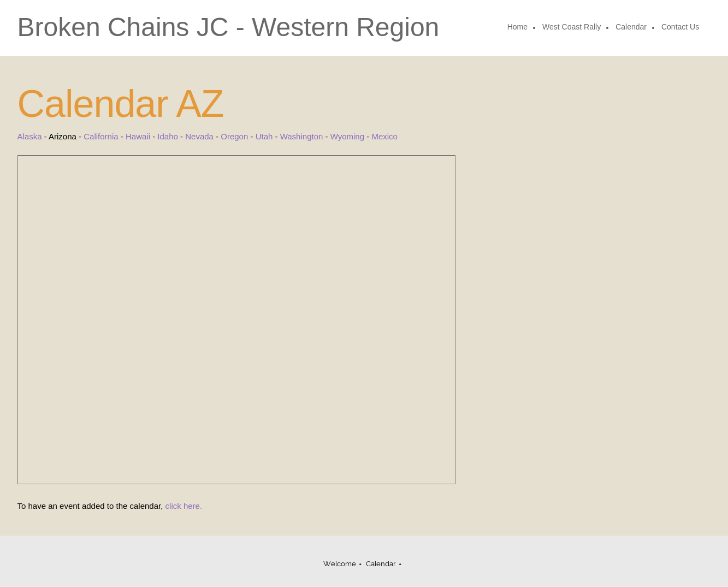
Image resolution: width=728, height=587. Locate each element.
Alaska (30, 136)
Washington (302, 136)
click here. (184, 506)
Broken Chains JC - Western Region (229, 27)
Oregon (234, 136)
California (101, 136)
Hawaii (138, 136)
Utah (264, 136)
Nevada (199, 136)
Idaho (168, 136)
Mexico (384, 136)
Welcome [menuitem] (340, 564)
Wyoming (347, 136)
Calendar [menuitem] (381, 564)
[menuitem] (518, 28)
